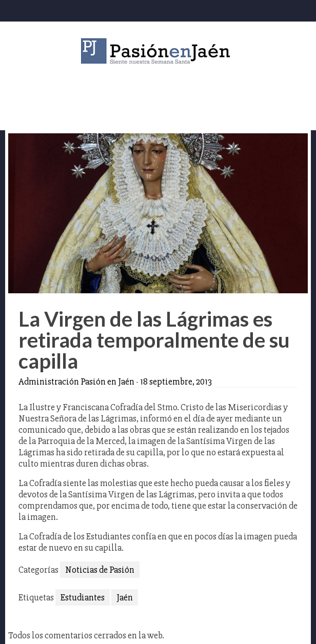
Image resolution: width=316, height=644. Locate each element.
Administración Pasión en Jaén (76, 381)
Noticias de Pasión (100, 570)
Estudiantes (83, 597)
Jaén (125, 597)
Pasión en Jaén (158, 51)
